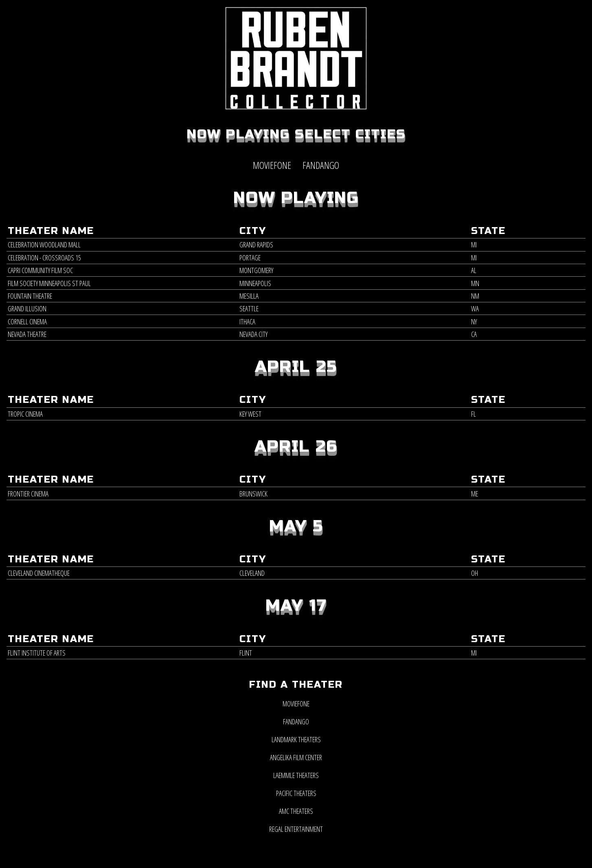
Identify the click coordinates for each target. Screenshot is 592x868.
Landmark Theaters (296, 739)
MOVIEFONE (272, 165)
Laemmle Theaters (296, 775)
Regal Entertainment (296, 829)
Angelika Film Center (296, 757)
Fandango (296, 722)
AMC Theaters (296, 811)
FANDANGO (321, 165)
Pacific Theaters (296, 793)
